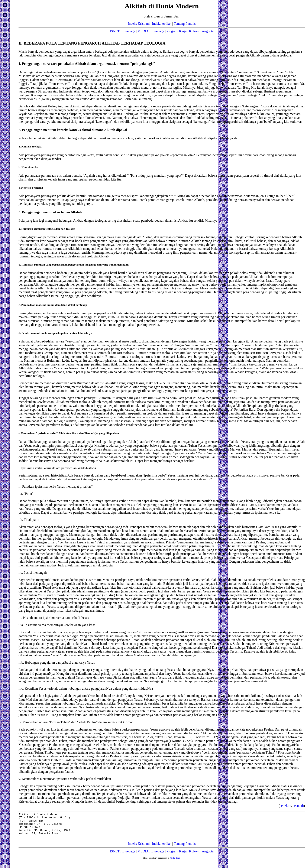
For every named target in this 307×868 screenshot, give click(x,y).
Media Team (175, 863)
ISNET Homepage (122, 31)
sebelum (286, 806)
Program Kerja (177, 31)
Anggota (208, 31)
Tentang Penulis (185, 24)
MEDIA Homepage (151, 31)
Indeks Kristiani (139, 24)
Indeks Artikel (162, 24)
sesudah (298, 806)
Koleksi (194, 31)
